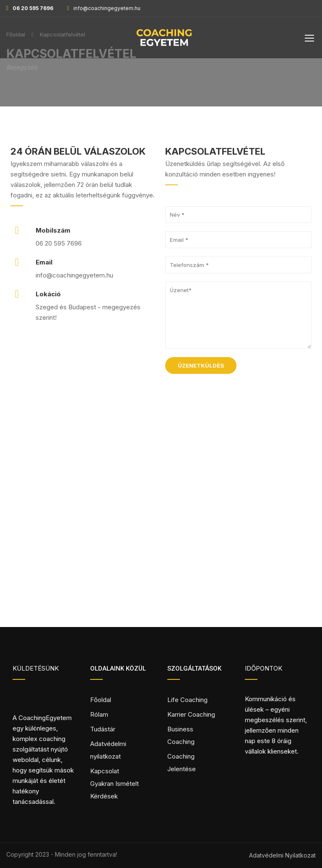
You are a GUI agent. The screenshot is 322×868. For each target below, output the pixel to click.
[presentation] (229, 399)
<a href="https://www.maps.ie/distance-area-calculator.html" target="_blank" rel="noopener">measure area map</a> (161, 535)
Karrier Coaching (191, 714)
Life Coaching (187, 700)
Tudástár (103, 729)
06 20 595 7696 (33, 8)
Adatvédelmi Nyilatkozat (282, 855)
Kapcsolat (105, 771)
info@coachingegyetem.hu (107, 8)
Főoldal (101, 700)
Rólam (99, 714)
